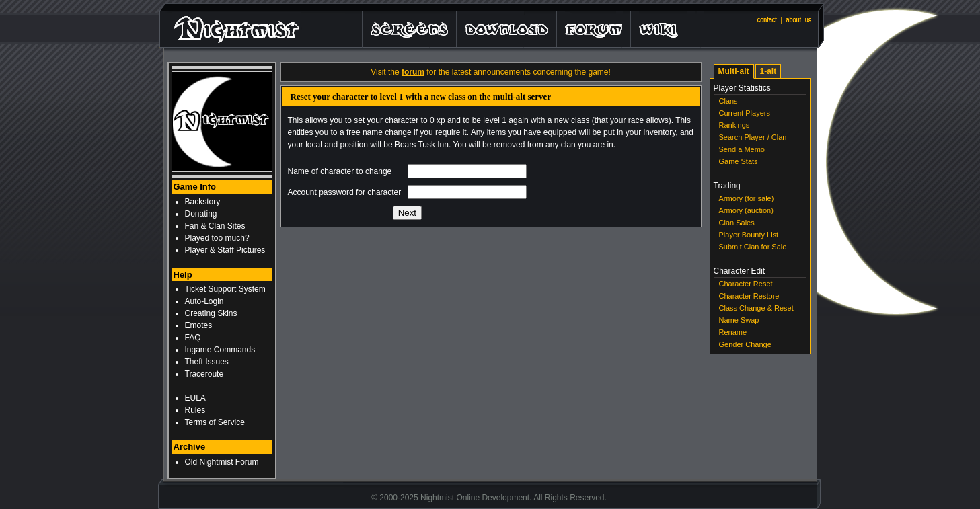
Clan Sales (737, 223)
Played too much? (217, 238)
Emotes (199, 325)
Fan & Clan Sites (215, 226)
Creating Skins (211, 313)
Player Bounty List (749, 235)
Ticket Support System (225, 289)
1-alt (768, 71)
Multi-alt (734, 71)
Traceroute (204, 374)
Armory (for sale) (747, 198)
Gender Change (745, 344)
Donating (201, 214)
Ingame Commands (220, 350)
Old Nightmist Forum (222, 462)
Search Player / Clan (753, 137)
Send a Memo (742, 149)
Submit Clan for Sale (753, 247)
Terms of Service (215, 422)
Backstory (203, 202)
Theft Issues (207, 362)
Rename (733, 332)
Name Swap (739, 320)
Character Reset (746, 284)
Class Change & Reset (756, 308)
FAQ (193, 338)
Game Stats (739, 161)
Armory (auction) (746, 210)
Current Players (745, 113)
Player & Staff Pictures (225, 250)
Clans (728, 101)
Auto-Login (204, 301)
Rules (195, 410)
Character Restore (749, 296)
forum (413, 72)
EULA (195, 398)
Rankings (734, 125)
